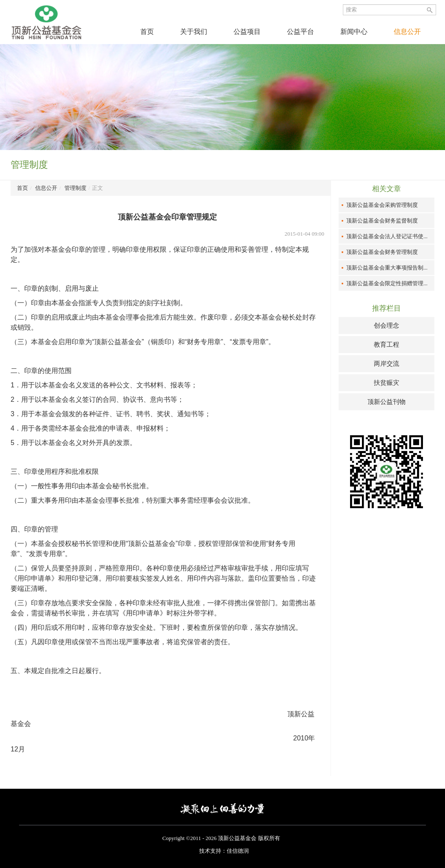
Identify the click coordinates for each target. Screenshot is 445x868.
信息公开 (407, 32)
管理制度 (75, 188)
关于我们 (194, 32)
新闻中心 (354, 32)
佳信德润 (238, 851)
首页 (147, 32)
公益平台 (300, 32)
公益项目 (247, 32)
